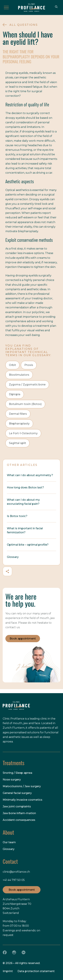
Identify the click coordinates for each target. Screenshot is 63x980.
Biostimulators (19, 375)
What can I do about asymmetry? (30, 475)
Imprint (8, 971)
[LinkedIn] (24, 952)
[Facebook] (5, 952)
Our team (9, 842)
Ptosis (29, 365)
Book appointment (23, 638)
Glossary (13, 557)
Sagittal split (17, 443)
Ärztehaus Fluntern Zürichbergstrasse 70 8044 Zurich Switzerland (17, 906)
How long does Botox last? (25, 487)
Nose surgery (12, 780)
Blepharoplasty (19, 424)
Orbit (12, 365)
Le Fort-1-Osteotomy (23, 433)
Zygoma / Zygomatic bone (27, 385)
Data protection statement (36, 971)
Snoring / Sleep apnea (17, 773)
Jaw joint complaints (17, 806)
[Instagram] (14, 952)
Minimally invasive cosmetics (23, 800)
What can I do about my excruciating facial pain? (23, 502)
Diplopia (15, 394)
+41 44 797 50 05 (14, 880)
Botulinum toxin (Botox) (25, 404)
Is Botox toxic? (17, 516)
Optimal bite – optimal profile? (28, 545)
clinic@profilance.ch (16, 872)
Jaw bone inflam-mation (19, 813)
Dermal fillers (18, 414)
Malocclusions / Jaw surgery (22, 786)
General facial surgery (17, 793)
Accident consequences (19, 820)
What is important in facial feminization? (25, 530)
